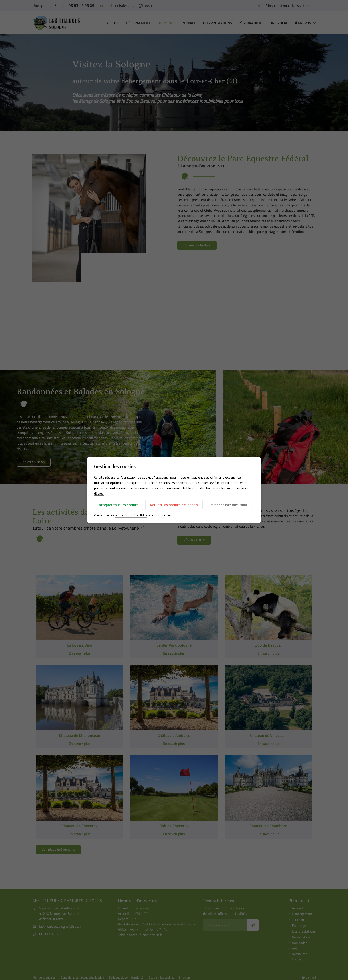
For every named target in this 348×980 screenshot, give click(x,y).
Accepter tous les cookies (119, 505)
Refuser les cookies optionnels (174, 505)
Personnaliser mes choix (228, 505)
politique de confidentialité (131, 515)
